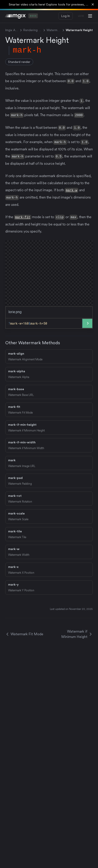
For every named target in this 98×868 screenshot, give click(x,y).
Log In (66, 16)
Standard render (19, 62)
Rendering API (33, 30)
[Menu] (90, 16)
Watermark (54, 30)
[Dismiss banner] (93, 4)
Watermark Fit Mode (24, 632)
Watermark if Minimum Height (77, 632)
